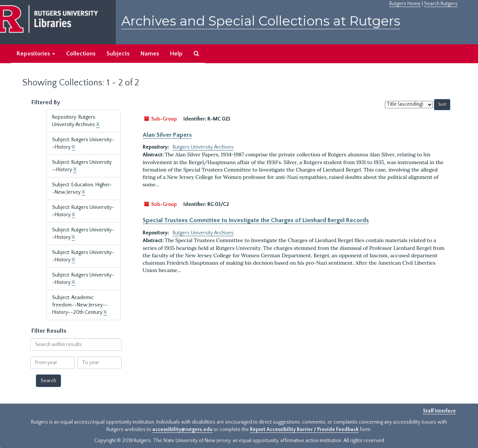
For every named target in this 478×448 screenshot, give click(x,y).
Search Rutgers (441, 4)
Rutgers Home (405, 4)
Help (176, 54)
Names (150, 54)
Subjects (118, 54)
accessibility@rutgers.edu (182, 430)
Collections (81, 54)
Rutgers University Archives (203, 147)
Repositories (36, 54)
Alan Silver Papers (167, 135)
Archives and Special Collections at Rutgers (261, 21)
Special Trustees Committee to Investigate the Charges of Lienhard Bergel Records (256, 220)
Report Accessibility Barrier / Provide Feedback (304, 430)
